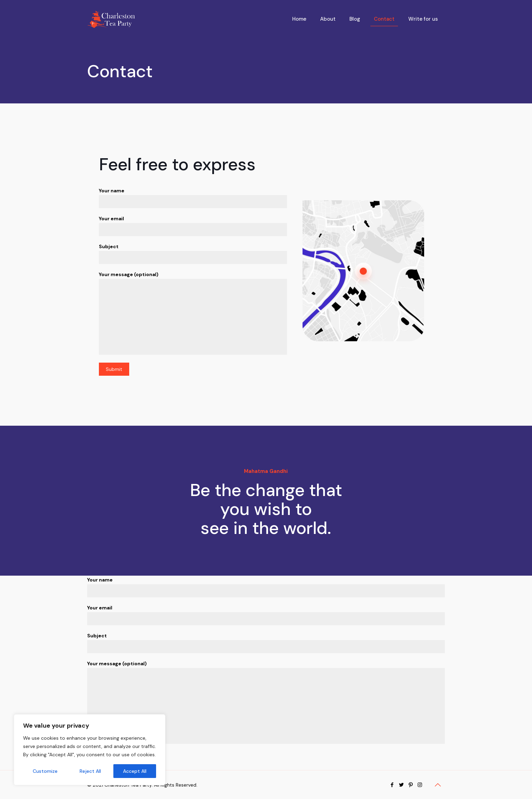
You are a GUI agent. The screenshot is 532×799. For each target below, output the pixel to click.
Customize (45, 771)
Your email (193, 226)
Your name (193, 198)
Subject (193, 254)
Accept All (135, 771)
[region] (90, 750)
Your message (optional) (193, 313)
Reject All (90, 771)
